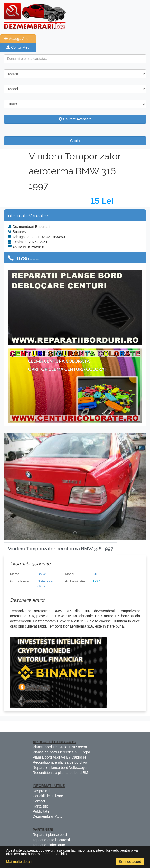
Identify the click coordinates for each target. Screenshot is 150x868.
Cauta (75, 141)
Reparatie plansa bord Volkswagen (60, 768)
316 (96, 574)
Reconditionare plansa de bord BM (60, 773)
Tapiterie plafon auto (49, 845)
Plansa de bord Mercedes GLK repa (61, 752)
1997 (96, 581)
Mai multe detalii (19, 862)
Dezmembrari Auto (48, 816)
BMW (42, 574)
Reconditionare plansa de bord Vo (60, 762)
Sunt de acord (130, 862)
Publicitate (41, 811)
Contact (39, 801)
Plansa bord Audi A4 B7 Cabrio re (59, 757)
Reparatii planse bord (50, 835)
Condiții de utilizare (48, 796)
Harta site (40, 806)
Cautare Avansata (75, 119)
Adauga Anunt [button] (18, 39)
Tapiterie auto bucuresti (51, 840)
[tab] (60, 549)
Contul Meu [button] (18, 47)
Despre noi (41, 791)
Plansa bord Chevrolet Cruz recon (60, 747)
